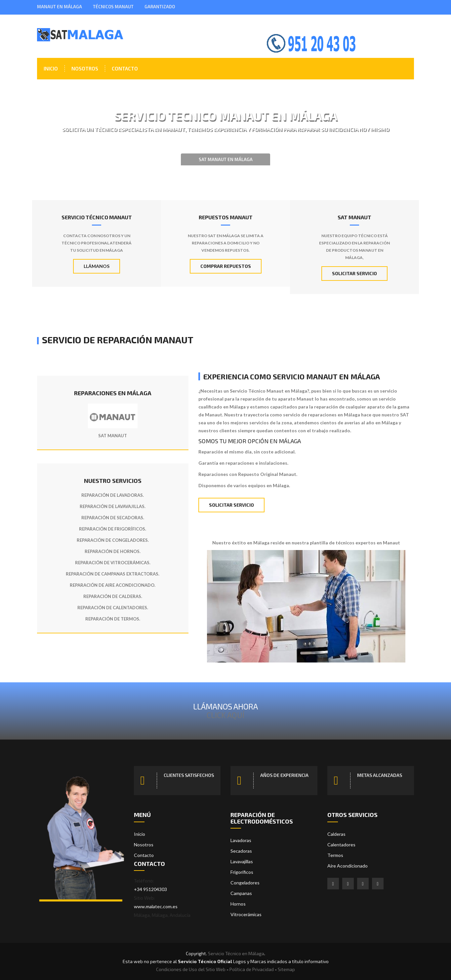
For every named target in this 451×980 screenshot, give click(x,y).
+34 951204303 (150, 889)
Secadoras (241, 851)
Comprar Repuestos (226, 266)
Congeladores (245, 883)
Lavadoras (241, 840)
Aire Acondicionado (348, 866)
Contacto (125, 68)
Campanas (241, 893)
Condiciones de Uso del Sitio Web (191, 969)
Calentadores (341, 845)
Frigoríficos (242, 872)
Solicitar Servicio (354, 273)
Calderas (336, 834)
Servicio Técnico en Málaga (236, 953)
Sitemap (286, 969)
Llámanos (97, 266)
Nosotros (85, 68)
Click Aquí (225, 715)
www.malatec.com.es (156, 906)
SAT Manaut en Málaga (226, 159)
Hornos (238, 904)
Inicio (51, 68)
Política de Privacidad (252, 969)
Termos (335, 855)
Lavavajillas (242, 861)
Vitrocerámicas (246, 914)
